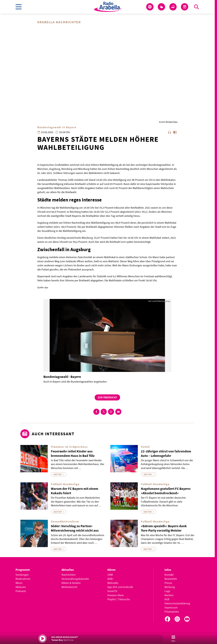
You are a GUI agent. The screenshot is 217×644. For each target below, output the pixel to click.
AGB (167, 599)
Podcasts (21, 591)
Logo (167, 591)
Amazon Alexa (116, 595)
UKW (110, 575)
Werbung (170, 587)
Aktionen (21, 587)
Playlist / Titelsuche (119, 599)
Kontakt (169, 575)
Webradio (113, 583)
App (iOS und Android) (120, 587)
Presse (168, 583)
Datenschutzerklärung (177, 603)
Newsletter (171, 579)
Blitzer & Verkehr (71, 583)
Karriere (169, 595)
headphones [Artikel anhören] (169, 132)
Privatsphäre (172, 612)
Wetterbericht (69, 587)
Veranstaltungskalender (75, 579)
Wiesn (19, 583)
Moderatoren (23, 579)
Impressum (171, 607)
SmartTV (112, 591)
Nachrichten (69, 575)
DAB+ (110, 579)
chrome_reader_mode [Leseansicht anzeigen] (175, 132)
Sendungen (22, 575)
